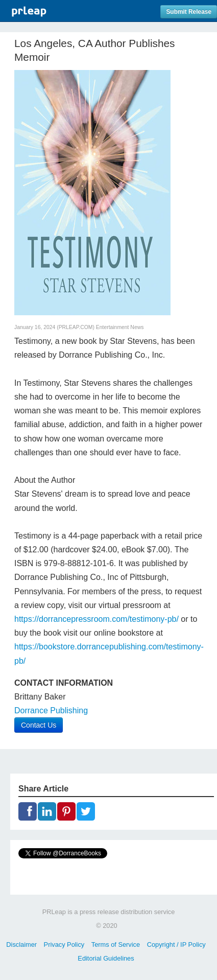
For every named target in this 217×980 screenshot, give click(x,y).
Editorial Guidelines (106, 958)
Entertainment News (120, 327)
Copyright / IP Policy (176, 944)
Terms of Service (116, 944)
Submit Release (189, 12)
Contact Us (39, 725)
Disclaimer (21, 944)
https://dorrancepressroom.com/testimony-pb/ (97, 619)
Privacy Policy (64, 944)
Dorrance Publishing (51, 710)
